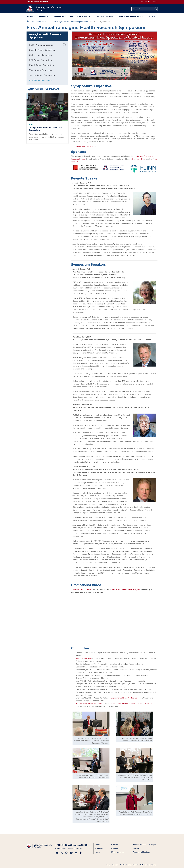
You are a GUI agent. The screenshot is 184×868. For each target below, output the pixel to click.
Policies (58, 848)
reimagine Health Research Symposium (72, 22)
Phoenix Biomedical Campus (144, 845)
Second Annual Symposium (42, 75)
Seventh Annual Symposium (42, 50)
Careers (115, 848)
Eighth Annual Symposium (41, 45)
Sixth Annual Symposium (41, 55)
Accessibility (78, 848)
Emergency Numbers (141, 852)
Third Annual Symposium (41, 70)
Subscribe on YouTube (71, 853)
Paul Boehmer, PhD (84, 658)
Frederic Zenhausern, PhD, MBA (89, 704)
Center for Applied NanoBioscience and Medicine (132, 704)
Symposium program (84, 146)
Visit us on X (62, 853)
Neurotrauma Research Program (126, 590)
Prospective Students (80, 16)
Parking (136, 848)
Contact (115, 845)
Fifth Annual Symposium (41, 60)
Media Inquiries (118, 852)
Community (59, 16)
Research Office (47, 22)
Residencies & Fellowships (131, 16)
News (31, 124)
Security (70, 848)
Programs (99, 848)
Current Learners (105, 16)
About (30, 16)
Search (155, 9)
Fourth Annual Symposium (42, 65)
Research (43, 16)
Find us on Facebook (57, 853)
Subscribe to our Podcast (80, 853)
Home (28, 21)
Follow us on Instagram (66, 853)
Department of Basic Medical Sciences (127, 698)
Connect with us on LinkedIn (76, 853)
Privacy (64, 848)
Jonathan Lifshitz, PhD (81, 590)
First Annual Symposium (40, 80)
